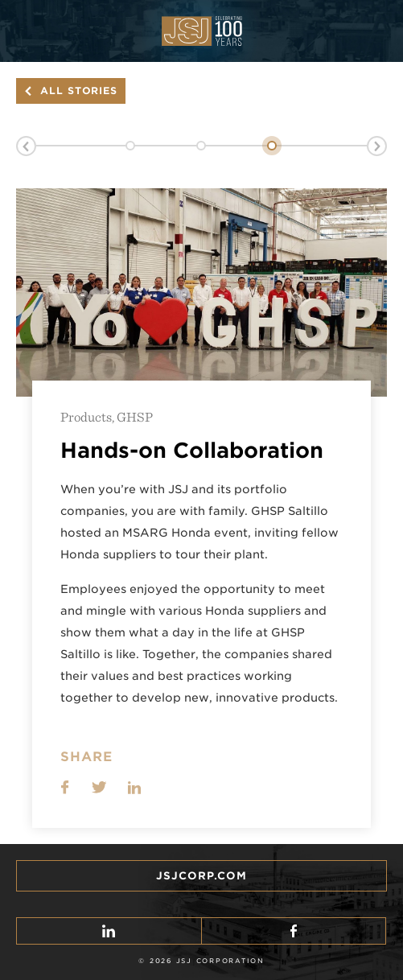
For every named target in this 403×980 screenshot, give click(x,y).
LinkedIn (134, 787)
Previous (26, 146)
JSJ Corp (202, 31)
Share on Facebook (65, 787)
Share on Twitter (99, 787)
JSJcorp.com (201, 876)
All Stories (79, 91)
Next (377, 146)
